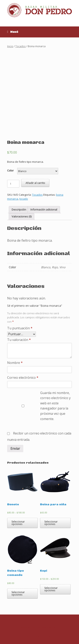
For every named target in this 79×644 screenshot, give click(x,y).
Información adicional (44, 210)
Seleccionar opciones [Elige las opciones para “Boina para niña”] (51, 523)
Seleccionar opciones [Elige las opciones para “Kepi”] (51, 589)
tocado (24, 199)
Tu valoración (19, 340)
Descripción (19, 210)
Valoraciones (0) (22, 216)
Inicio (10, 46)
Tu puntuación (20, 328)
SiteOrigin (47, 636)
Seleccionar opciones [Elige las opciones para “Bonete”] (18, 523)
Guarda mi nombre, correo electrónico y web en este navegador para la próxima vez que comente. (55, 406)
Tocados (21, 46)
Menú (13, 32)
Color (10, 170)
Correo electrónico (23, 378)
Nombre (15, 363)
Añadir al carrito (35, 183)
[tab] (19, 210)
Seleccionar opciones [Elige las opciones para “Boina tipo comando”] (18, 593)
